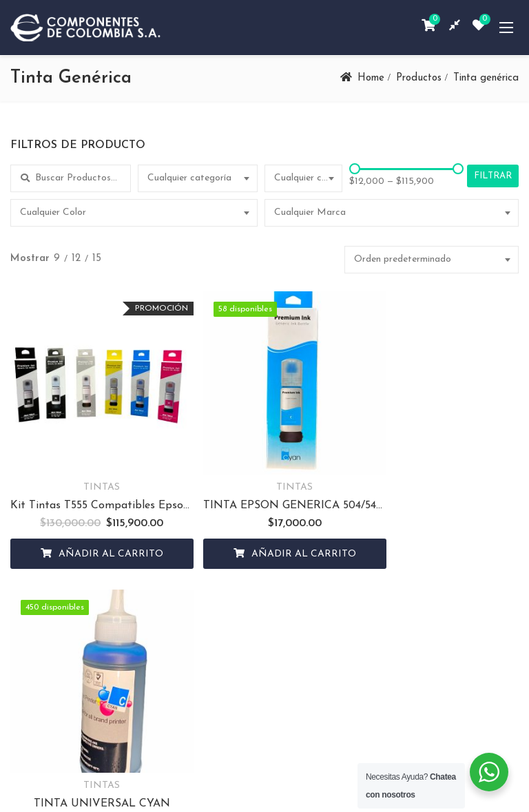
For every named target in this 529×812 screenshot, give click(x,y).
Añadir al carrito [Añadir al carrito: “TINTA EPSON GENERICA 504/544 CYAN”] (273, 533)
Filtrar (493, 176)
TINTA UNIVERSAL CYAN (436, 484)
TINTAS (91, 466)
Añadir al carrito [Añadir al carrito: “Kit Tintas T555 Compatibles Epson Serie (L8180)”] (101, 533)
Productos (419, 78)
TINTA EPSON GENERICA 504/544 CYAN (263, 484)
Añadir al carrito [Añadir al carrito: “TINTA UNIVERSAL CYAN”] (445, 533)
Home (371, 78)
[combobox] (198, 178)
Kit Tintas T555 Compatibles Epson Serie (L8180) (91, 484)
